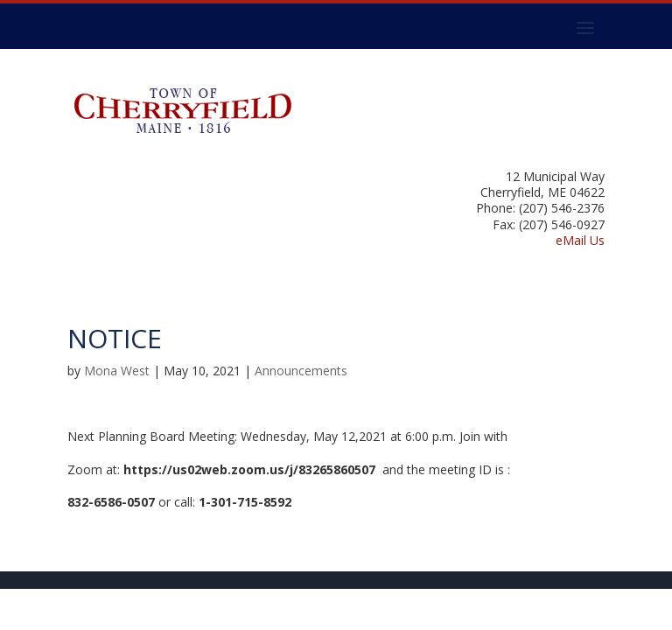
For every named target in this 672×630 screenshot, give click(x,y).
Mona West (117, 371)
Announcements (301, 371)
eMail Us (580, 240)
